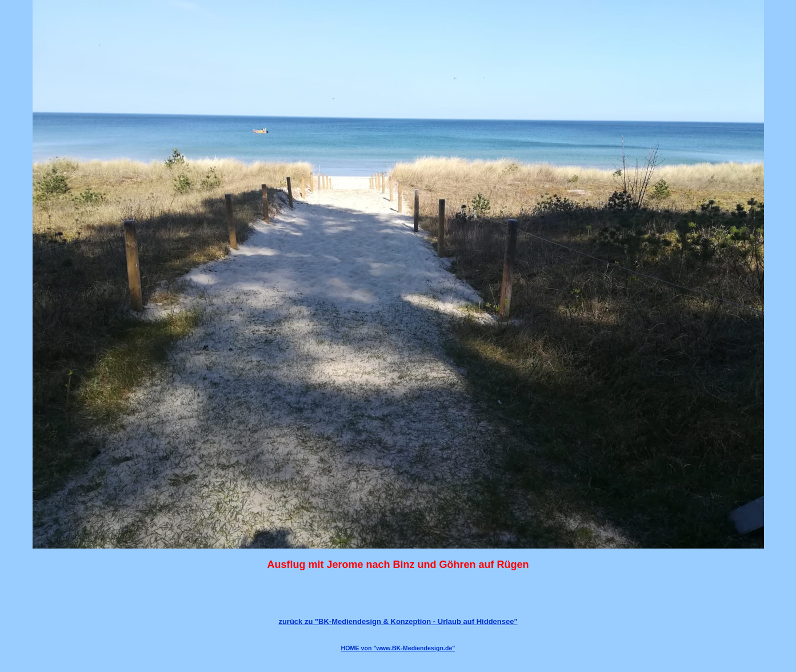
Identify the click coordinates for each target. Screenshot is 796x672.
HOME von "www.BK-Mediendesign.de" (398, 648)
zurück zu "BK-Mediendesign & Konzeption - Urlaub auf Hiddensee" (398, 621)
